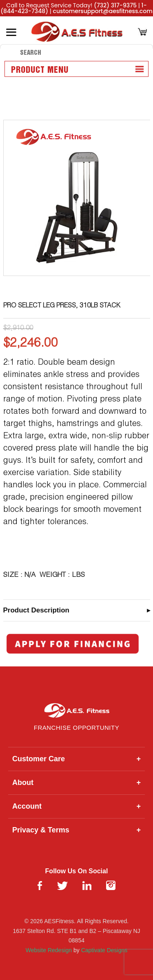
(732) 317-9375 (115, 5)
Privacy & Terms (76, 830)
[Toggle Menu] (11, 32)
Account (76, 806)
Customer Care (76, 759)
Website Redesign (49, 950)
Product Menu (40, 70)
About (76, 783)
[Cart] (142, 33)
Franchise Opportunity (76, 728)
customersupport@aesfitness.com (103, 11)
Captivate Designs (104, 950)
